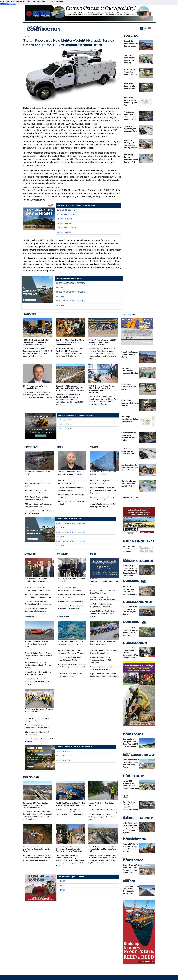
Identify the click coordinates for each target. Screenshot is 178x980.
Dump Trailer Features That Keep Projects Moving (131, 44)
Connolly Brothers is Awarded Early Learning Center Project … (103, 505)
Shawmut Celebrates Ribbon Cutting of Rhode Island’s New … (39, 512)
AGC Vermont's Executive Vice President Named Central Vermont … (39, 580)
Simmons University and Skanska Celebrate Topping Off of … (70, 659)
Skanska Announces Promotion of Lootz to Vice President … (70, 489)
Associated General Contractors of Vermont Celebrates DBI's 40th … (103, 612)
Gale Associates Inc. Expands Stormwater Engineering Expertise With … (38, 483)
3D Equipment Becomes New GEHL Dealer (38, 473)
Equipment (29, 617)
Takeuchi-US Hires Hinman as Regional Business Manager (36, 492)
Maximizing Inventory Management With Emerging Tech (129, 484)
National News (131, 36)
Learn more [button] (59, 1)
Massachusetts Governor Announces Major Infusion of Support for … (71, 607)
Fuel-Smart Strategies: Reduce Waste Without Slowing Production (130, 468)
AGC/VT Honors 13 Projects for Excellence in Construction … (37, 610)
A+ (145, 28)
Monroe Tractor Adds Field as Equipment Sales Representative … (38, 680)
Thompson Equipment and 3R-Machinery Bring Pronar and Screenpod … (36, 644)
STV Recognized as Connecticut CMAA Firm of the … (37, 733)
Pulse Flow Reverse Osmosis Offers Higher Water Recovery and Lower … (130, 807)
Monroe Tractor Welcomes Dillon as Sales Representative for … (38, 673)
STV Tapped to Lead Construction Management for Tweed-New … (70, 643)
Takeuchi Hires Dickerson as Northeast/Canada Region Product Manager (38, 665)
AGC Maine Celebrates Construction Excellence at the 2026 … (38, 505)
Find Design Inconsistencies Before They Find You (130, 419)
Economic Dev (63, 617)
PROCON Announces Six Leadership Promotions (71, 496)
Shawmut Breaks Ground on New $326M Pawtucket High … (70, 675)
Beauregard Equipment (67, 210)
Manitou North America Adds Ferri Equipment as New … (103, 643)
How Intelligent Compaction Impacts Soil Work (131, 72)
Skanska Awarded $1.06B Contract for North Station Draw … (105, 482)
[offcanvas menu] (149, 28)
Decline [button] (3, 4)
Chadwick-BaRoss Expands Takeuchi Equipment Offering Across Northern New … (39, 656)
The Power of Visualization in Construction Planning (130, 371)
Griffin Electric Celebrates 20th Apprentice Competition (36, 498)
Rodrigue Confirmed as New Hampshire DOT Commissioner (69, 589)
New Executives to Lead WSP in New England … (71, 503)
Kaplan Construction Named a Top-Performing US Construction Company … (105, 676)
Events (28, 684)
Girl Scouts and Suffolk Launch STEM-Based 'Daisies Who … (104, 592)
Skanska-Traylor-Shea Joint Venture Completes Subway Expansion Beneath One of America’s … (130, 571)
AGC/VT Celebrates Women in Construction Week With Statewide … (39, 603)
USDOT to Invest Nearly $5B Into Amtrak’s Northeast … (102, 499)
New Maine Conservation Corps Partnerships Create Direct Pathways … (39, 596)
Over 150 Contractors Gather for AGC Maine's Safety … (39, 740)
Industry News (30, 314)
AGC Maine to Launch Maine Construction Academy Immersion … (39, 589)
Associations (30, 554)
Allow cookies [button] (11, 4)
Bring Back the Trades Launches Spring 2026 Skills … (37, 720)
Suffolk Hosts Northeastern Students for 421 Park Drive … (39, 710)
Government (63, 554)
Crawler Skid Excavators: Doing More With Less (131, 86)
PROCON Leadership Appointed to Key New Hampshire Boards (72, 482)
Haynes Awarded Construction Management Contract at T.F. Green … (72, 652)
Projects (94, 447)
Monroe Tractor (64, 219)
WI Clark (60, 288)
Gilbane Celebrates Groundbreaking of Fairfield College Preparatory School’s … (72, 667)
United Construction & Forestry (71, 283)
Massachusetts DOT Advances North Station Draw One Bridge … (71, 596)
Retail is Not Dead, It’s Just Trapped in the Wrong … (130, 549)
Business (94, 617)
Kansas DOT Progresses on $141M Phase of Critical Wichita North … (131, 786)
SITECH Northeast (64, 751)
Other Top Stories (31, 777)
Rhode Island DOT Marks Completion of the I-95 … (71, 580)
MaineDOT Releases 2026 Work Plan (71, 602)
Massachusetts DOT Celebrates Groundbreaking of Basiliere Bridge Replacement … (103, 490)
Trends (93, 554)
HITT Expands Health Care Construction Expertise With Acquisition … (101, 660)
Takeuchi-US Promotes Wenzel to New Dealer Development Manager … (71, 473)
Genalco (61, 881)
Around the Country (132, 497)
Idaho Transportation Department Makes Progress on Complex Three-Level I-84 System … (131, 828)
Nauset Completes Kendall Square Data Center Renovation (103, 473)
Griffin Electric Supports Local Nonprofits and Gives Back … (101, 605)
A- (138, 28)
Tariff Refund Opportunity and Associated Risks (131, 129)
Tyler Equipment (65, 420)
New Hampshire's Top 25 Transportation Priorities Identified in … (104, 581)
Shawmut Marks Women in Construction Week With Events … (37, 726)
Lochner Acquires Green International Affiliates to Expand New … (104, 668)
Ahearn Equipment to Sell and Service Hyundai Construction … (104, 652)
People (60, 447)
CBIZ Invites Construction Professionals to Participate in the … (104, 599)
